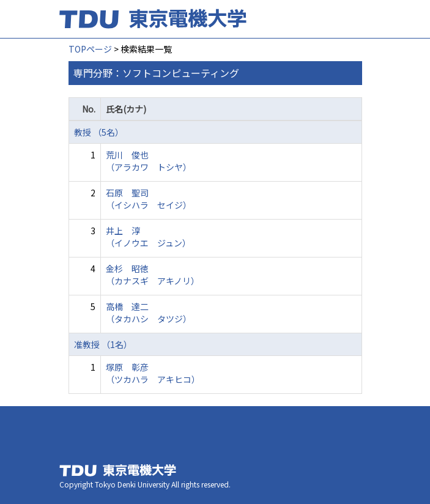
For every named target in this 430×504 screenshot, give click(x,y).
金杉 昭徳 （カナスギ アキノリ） (153, 275)
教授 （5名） (99, 132)
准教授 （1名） (103, 344)
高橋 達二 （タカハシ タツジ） (149, 313)
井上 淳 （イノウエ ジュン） (148, 237)
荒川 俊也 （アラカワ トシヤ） (149, 161)
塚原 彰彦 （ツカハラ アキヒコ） (153, 373)
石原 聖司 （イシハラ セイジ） (149, 199)
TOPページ (90, 49)
